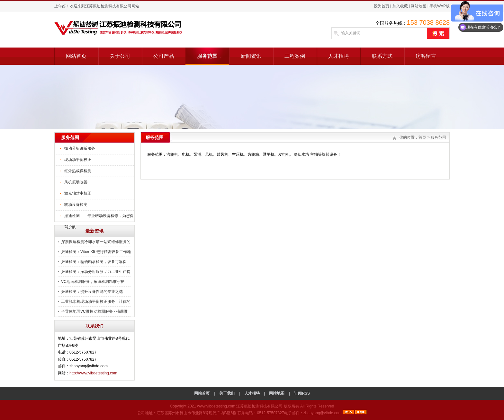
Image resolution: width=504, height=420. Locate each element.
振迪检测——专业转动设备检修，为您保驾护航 (99, 218)
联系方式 (382, 56)
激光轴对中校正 (78, 193)
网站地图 (419, 6)
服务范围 (207, 56)
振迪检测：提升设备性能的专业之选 (92, 292)
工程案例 (295, 56)
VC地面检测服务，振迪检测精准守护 (93, 282)
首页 (422, 137)
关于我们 (227, 393)
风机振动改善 (76, 182)
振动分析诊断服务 (80, 148)
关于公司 (120, 56)
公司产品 (164, 56)
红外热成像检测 (78, 171)
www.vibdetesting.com (216, 406)
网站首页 (76, 56)
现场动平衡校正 (78, 160)
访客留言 (426, 56)
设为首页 (382, 6)
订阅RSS (302, 393)
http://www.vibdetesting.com (93, 373)
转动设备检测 (76, 205)
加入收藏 (400, 6)
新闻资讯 (251, 56)
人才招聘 (338, 56)
